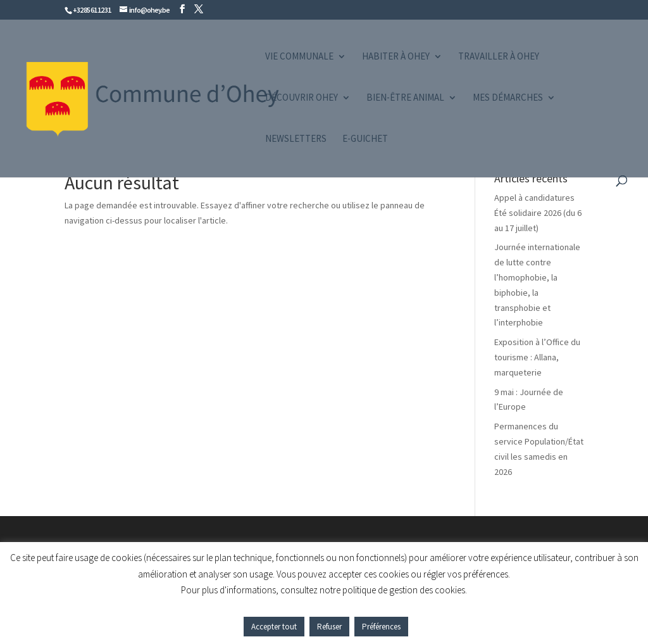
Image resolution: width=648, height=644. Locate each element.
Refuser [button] (329, 627)
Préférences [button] (381, 627)
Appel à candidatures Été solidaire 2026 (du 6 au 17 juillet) (538, 213)
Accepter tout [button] (274, 627)
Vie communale (299, 57)
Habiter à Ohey (396, 57)
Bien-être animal (405, 98)
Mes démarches (508, 98)
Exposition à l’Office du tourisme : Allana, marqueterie (537, 357)
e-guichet (365, 139)
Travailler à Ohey (499, 57)
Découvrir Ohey (302, 98)
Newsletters (296, 139)
